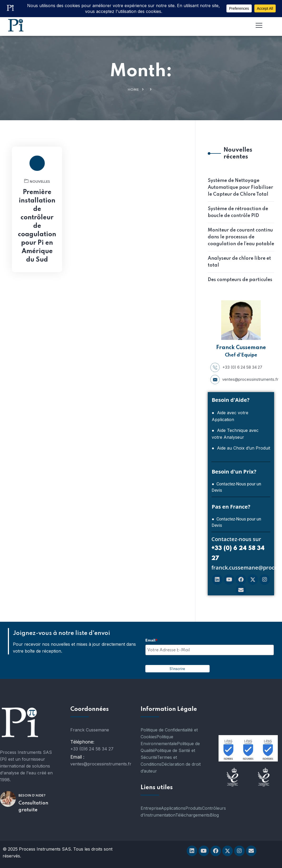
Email (151, 640)
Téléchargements (193, 815)
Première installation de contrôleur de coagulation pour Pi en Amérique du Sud (37, 226)
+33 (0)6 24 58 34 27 (92, 749)
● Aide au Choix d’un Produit (241, 448)
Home (133, 90)
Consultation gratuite (33, 807)
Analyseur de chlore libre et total (239, 262)
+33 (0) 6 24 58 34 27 (236, 367)
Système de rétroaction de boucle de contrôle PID (238, 212)
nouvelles (37, 181)
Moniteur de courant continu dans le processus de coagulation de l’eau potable (241, 237)
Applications (173, 808)
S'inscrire (177, 669)
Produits (194, 808)
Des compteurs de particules (240, 280)
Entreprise (151, 808)
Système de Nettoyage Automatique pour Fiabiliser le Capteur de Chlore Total (240, 187)
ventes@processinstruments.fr (241, 379)
